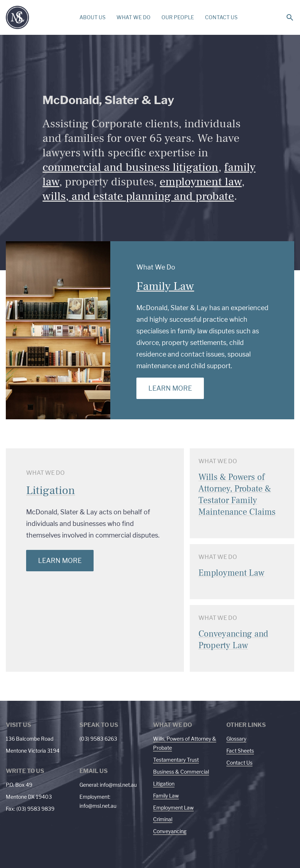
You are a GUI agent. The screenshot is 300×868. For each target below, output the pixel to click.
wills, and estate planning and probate (138, 196)
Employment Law (173, 808)
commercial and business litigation (130, 167)
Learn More (170, 388)
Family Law (165, 286)
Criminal (163, 819)
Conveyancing (170, 831)
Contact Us (239, 763)
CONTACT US (221, 17)
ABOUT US (93, 17)
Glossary (236, 739)
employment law (201, 182)
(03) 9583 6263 (98, 739)
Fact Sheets (240, 751)
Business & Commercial (181, 772)
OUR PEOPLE (178, 17)
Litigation (51, 490)
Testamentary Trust (176, 760)
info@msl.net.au (118, 785)
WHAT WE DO (133, 17)
